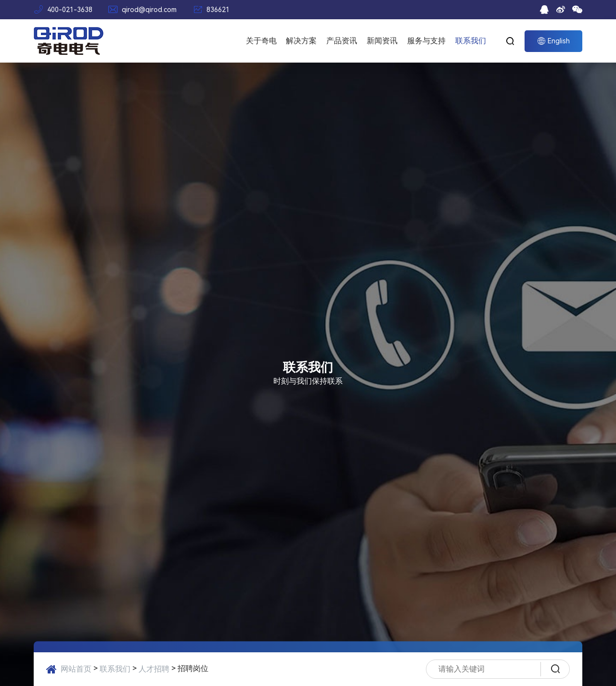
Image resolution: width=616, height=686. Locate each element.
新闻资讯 (382, 41)
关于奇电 (261, 41)
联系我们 (471, 41)
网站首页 (76, 669)
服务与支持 (426, 41)
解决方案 (301, 41)
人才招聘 (154, 669)
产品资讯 (342, 41)
